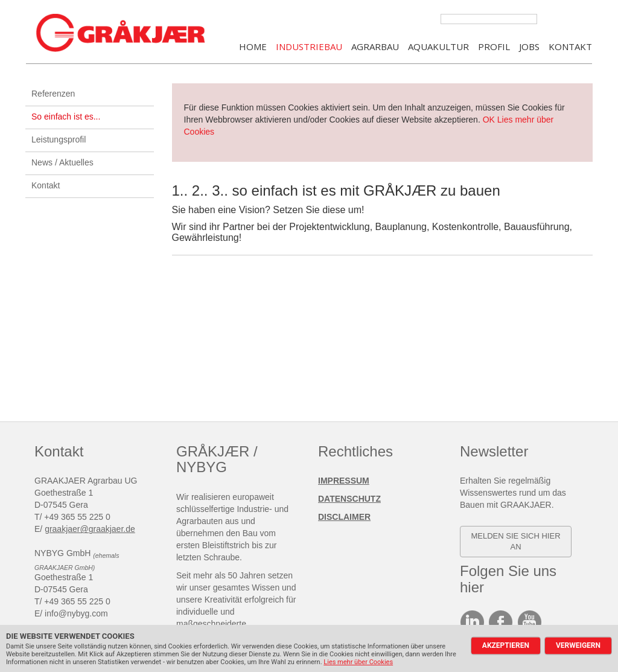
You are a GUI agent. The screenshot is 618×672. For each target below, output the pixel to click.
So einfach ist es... (66, 118)
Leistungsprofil (59, 141)
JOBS (529, 47)
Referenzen (53, 95)
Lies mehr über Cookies (358, 662)
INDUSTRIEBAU (309, 47)
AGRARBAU (375, 47)
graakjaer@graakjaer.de (90, 530)
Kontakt (46, 187)
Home (253, 47)
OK (489, 121)
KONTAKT (570, 47)
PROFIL (494, 47)
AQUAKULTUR (438, 47)
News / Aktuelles (62, 164)
